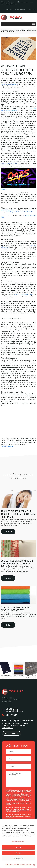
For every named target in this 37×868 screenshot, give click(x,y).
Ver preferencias (18, 858)
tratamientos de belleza (9, 163)
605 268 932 (11, 715)
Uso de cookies (9, 865)
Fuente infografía (7, 446)
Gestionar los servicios (18, 841)
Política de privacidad (20, 865)
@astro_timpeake (7, 210)
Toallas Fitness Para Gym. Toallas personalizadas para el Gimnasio (18, 514)
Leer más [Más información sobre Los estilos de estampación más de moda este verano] (8, 578)
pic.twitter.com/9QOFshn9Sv (23, 212)
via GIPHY (4, 189)
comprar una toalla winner (24, 294)
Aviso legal (29, 865)
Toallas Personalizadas (7, 30)
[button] (34, 821)
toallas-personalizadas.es (10, 84)
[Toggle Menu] (33, 24)
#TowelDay (9, 212)
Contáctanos (8, 727)
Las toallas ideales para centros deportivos (16, 609)
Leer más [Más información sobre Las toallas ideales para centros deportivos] (8, 625)
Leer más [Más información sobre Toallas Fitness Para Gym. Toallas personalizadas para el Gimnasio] (8, 531)
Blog (17, 30)
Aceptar (19, 847)
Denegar (19, 853)
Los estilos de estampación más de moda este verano (17, 562)
